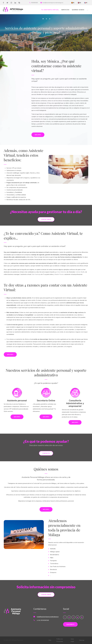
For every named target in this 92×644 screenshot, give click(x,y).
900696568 (34, 3)
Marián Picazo (59, 274)
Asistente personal (17, 400)
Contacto (46, 453)
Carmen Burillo (80, 272)
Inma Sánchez (62, 272)
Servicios (65, 10)
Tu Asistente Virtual (50, 10)
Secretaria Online (46, 400)
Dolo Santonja (36, 274)
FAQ (50, 640)
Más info (38, 135)
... (88, 10)
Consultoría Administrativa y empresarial (75, 403)
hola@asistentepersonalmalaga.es (53, 3)
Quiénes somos (78, 10)
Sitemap (82, 640)
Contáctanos (46, 219)
